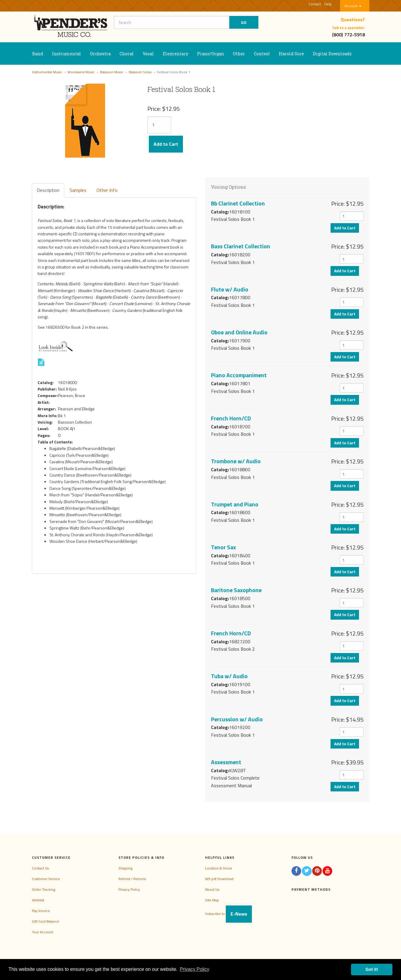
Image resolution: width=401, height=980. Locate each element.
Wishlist (38, 900)
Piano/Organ (211, 54)
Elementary (175, 54)
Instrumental (67, 54)
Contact (315, 4)
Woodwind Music (81, 72)
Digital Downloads (332, 54)
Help (328, 4)
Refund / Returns (132, 879)
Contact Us (40, 868)
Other (239, 54)
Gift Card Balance (46, 921)
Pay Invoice (41, 911)
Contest (262, 54)
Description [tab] (48, 190)
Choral (127, 54)
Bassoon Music (112, 72)
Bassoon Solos (140, 72)
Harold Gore (291, 54)
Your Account (42, 932)
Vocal (148, 54)
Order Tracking (44, 889)
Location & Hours (219, 868)
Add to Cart (166, 144)
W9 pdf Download (219, 879)
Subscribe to (228, 914)
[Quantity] (159, 125)
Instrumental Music (47, 72)
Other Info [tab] (107, 190)
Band (38, 54)
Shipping (125, 868)
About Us (212, 889)
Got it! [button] (372, 969)
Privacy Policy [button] (194, 969)
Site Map (212, 900)
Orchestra (100, 54)
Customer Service (46, 879)
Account (353, 6)
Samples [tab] (78, 190)
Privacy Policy (129, 889)
